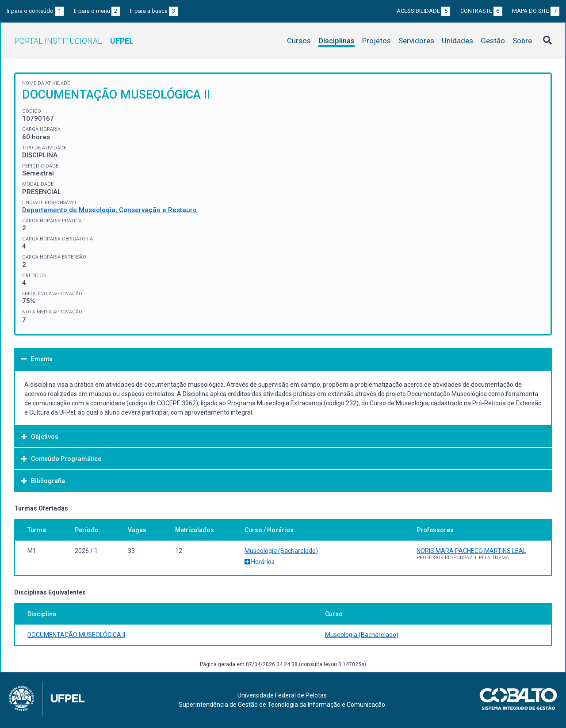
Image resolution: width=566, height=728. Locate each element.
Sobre (522, 41)
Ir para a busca (154, 11)
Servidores (416, 41)
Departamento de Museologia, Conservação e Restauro (109, 210)
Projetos (377, 41)
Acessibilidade (423, 11)
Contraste (481, 11)
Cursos (299, 41)
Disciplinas (337, 41)
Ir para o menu (97, 11)
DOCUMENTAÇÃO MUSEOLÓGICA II (76, 635)
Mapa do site (536, 11)
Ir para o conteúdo (35, 11)
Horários (260, 562)
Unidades (457, 41)
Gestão (493, 41)
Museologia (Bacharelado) (281, 551)
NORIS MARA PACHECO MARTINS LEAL (471, 551)
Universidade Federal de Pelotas (282, 695)
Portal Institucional (74, 41)
